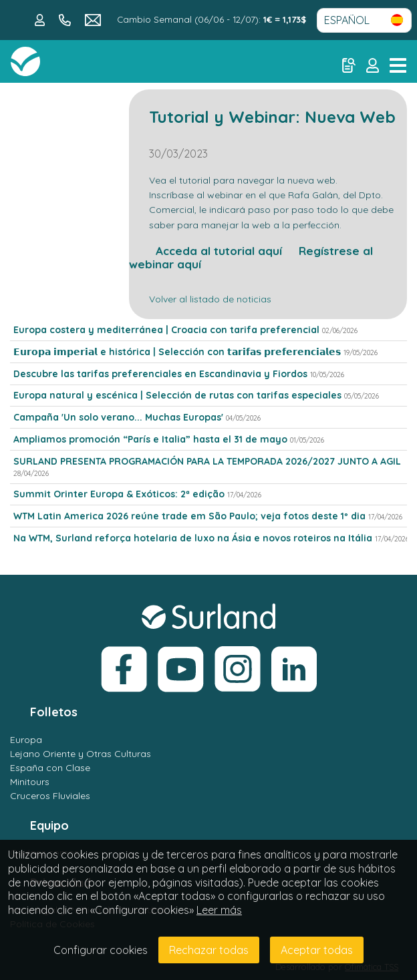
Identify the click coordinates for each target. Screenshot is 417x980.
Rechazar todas (209, 950)
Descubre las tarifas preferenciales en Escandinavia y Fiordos (160, 374)
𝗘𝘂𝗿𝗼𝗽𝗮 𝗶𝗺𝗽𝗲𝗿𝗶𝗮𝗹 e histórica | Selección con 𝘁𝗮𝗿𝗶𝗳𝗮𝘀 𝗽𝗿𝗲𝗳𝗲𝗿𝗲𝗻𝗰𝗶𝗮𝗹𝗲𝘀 (177, 352)
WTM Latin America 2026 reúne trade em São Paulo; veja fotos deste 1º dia (189, 516)
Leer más (219, 910)
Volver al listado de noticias (210, 299)
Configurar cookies (101, 950)
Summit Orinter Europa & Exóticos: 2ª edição (119, 494)
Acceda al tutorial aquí (205, 251)
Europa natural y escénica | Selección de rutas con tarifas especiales (177, 395)
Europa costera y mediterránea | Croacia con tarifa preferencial (166, 330)
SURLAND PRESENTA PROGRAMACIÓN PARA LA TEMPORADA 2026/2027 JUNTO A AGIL (207, 461)
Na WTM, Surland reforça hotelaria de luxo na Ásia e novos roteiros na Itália (193, 538)
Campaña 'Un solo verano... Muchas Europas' (118, 417)
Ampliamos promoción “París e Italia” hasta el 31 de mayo (150, 439)
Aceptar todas (317, 950)
